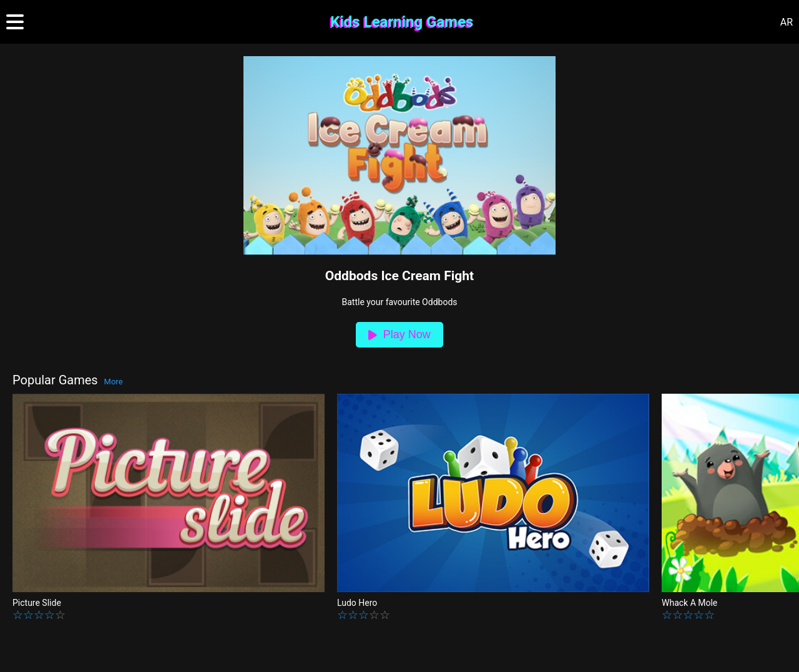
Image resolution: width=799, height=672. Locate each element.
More (114, 382)
